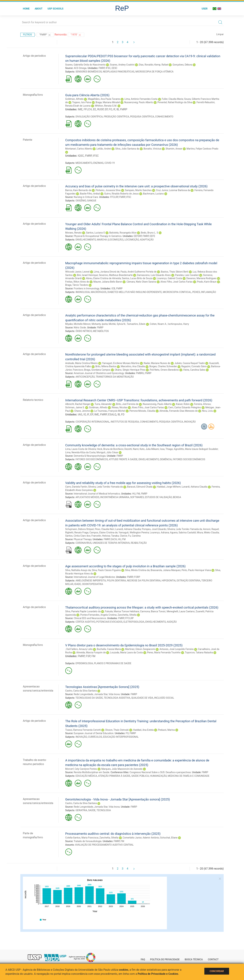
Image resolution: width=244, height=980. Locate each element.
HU (134, 494)
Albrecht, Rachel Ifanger (78, 404)
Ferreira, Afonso (202, 404)
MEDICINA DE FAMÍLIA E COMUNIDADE (189, 776)
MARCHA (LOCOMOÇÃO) (110, 240)
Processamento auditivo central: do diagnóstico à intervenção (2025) (113, 834)
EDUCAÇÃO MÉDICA (86, 776)
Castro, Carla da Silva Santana (81, 691)
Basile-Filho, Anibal (90, 194)
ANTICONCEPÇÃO (85, 377)
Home (26, 9)
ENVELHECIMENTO (86, 240)
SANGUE (92, 201)
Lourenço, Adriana (159, 533)
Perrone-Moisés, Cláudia (142, 411)
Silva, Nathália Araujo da (78, 570)
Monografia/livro (33, 95)
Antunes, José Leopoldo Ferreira (177, 649)
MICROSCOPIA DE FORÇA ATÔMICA (154, 72)
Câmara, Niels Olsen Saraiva (141, 282)
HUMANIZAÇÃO (158, 776)
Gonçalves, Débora (182, 65)
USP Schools (56, 9)
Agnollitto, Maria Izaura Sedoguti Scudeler (196, 449)
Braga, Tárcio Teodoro (77, 285)
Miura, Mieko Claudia (208, 533)
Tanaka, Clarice (119, 536)
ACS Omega (80, 68)
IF (114, 109)
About (39, 9)
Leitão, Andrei (104, 149)
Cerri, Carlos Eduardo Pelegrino (185, 407)
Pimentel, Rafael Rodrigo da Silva (175, 102)
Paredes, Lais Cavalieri (187, 275)
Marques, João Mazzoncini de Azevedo (122, 769)
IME (80, 109)
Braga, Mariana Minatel (108, 102)
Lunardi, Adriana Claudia (194, 487)
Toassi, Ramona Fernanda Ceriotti (83, 730)
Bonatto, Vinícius (152, 149)
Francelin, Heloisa (101, 536)
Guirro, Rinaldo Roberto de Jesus (121, 194)
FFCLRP (114, 197)
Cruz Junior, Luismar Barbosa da (173, 190)
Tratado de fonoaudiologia (88, 841)
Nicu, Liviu (208, 411)
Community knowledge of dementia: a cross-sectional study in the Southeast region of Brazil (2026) (134, 445)
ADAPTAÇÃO (147, 240)
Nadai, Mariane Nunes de (157, 363)
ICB (113, 288)
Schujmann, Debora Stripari (80, 529)
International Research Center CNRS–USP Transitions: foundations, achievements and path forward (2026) (139, 400)
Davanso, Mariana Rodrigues (201, 278)
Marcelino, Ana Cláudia (133, 366)
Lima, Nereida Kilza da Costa (80, 452)
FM (138, 494)
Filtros (27, 35)
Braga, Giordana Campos (97, 370)
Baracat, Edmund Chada (140, 487)
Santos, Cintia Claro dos (78, 536)
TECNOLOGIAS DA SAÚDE (89, 698)
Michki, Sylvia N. (117, 324)
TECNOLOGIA (104, 810)
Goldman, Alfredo (74, 99)
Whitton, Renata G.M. (106, 106)
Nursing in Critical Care (86, 197)
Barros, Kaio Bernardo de (78, 190)
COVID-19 (110, 163)
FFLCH (88, 109)
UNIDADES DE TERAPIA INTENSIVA (111, 543)
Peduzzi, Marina (166, 730)
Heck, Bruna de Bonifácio (110, 449)
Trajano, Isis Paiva (82, 102)
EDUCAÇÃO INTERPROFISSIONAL (121, 737)
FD (123, 414)
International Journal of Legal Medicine (94, 577)
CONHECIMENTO (164, 117)
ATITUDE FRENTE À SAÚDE (123, 459)
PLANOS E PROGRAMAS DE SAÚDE (113, 663)
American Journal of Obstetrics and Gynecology (99, 373)
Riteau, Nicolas (120, 407)
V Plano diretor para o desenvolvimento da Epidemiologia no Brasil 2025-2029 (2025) (124, 645)
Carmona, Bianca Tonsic (153, 611)
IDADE (78, 584)
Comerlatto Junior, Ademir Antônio (141, 838)
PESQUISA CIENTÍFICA (142, 117)
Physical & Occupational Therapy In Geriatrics (98, 236)
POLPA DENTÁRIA (116, 581)
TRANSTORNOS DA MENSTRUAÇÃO (115, 377)
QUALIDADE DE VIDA (142, 698)
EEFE (152, 236)
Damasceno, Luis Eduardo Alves (154, 275)
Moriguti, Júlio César (107, 452)
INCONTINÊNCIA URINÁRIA (115, 497)
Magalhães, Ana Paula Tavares (104, 99)
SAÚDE (92, 810)
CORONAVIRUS (84, 543)
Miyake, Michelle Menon (78, 324)
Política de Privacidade (165, 959)
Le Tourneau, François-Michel (110, 411)
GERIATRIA (81, 810)
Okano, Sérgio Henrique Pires (130, 370)
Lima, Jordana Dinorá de (107, 272)
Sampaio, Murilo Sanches (138, 190)
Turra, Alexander (103, 404)
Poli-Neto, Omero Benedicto (164, 370)
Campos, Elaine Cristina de (104, 533)
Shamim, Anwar (174, 149)
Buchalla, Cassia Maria (109, 649)
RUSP (100, 109)
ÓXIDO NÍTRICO (84, 331)
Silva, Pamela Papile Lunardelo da (83, 611)
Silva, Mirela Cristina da (137, 570)
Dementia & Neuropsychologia (90, 456)
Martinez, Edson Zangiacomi (140, 649)
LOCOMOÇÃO (132, 240)
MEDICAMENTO (84, 163)
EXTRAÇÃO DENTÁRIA (189, 581)
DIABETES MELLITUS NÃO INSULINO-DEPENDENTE (135, 292)
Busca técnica (194, 959)
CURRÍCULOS (95, 737)
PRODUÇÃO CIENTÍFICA (116, 117)
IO (85, 414)
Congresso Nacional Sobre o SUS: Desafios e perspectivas (160, 772)
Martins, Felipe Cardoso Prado (202, 149)
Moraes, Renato (73, 233)
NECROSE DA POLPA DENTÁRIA (144, 581)
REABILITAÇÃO (139, 543)
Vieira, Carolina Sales (194, 370)
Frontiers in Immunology (86, 288)
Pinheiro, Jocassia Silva (108, 190)
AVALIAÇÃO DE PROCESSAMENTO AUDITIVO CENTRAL (104, 845)
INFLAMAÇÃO (209, 292)
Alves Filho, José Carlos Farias (176, 282)
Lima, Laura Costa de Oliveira (80, 449)
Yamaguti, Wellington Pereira (134, 533)
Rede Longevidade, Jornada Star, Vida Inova (97, 694)
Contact (213, 959)
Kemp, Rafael (161, 65)
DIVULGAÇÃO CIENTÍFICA (89, 117)
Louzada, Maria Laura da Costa (126, 652)
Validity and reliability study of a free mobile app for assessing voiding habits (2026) (123, 483)
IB (118, 109)
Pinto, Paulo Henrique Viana (196, 570)
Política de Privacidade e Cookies (158, 974)
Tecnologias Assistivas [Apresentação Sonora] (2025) (102, 687)
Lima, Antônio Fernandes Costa (141, 99)
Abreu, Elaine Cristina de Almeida (103, 278)
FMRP (102, 68)
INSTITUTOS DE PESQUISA (125, 422)
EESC (114, 68)
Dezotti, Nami (131, 449)
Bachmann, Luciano (153, 194)
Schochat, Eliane (169, 838)
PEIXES (196, 292)
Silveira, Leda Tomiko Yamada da (105, 487)
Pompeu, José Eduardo (154, 529)
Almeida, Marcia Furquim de (91, 652)
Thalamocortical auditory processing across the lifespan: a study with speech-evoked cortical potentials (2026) (142, 607)
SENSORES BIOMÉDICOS (89, 72)
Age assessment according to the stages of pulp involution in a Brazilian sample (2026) (125, 566)
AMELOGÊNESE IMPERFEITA (91, 581)
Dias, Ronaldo (146, 65)
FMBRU (140, 373)
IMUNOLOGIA (83, 292)
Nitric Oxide (80, 328)
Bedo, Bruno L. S (150, 233)
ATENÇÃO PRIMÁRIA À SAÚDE (114, 776)
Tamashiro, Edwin (136, 324)
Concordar (217, 971)
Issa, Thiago (166, 449)
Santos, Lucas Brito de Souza (137, 278)
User (205, 9)
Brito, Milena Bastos (106, 366)
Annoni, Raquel (211, 529)
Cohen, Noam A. (158, 324)
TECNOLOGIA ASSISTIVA (117, 698)
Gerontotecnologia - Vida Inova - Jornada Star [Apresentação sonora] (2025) (118, 799)
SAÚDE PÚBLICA (140, 776)
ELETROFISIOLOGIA (134, 622)
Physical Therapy (83, 539)
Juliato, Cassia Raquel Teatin (190, 363)
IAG (80, 414)
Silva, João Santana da (127, 149)
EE (95, 109)
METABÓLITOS (101, 331)
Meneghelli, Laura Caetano (181, 611)
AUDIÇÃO (172, 622)
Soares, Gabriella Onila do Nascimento (85, 65)
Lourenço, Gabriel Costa (169, 278)
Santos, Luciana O (95, 233)
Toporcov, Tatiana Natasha (199, 652)
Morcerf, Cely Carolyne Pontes (81, 769)
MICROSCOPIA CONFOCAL (177, 292)
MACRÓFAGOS (99, 292)
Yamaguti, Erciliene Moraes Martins (121, 363)
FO (110, 109)
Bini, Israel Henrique (87, 275)
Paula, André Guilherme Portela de (138, 272)
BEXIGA (177, 497)
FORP (137, 577)
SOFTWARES (137, 497)
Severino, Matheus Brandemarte (116, 275)
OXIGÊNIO (81, 201)
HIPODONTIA (169, 581)
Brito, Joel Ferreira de (127, 404)
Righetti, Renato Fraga (77, 533)
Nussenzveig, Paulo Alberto (139, 102)
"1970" (76, 35)
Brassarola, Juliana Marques (166, 570)
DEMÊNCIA (166, 459)
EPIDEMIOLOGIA (84, 663)
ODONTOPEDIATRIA (93, 584)
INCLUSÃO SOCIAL (164, 698)
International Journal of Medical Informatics (97, 494)
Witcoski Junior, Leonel (77, 272)
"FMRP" (45, 35)
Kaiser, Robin (183, 404)
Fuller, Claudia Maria (172, 99)
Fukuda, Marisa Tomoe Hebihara (122, 611)
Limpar (220, 34)
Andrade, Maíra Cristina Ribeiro (82, 363)
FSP (88, 656)
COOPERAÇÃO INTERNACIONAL (93, 422)
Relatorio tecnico (33, 400)
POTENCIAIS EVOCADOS (109, 622)
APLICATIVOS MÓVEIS (87, 497)
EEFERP (138, 236)
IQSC (81, 156)
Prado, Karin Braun (207, 282)
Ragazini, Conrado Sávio (194, 366)
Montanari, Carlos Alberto (79, 149)
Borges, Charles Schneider (163, 366)
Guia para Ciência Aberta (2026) (87, 95)
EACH (114, 539)
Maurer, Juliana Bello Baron (108, 282)
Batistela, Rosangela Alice (123, 233)
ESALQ (112, 414)
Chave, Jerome (82, 411)
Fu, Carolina (134, 536)
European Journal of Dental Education (94, 733)
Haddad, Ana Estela (143, 730)
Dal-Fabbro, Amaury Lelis (79, 649)
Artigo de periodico (34, 56)
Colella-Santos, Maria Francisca (82, 838)
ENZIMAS (98, 163)
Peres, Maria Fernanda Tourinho (164, 652)
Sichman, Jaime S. (75, 407)
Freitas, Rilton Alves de (77, 282)
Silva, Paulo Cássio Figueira (106, 570)
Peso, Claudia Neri (104, 529)
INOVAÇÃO (190, 422)
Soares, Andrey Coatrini (122, 65)
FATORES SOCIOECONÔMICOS (92, 459)
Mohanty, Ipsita (100, 324)
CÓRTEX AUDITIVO (85, 622)
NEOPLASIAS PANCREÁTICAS (119, 72)
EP (106, 109)
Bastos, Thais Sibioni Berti (175, 272)
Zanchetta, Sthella (127, 615)
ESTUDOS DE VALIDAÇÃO (158, 497)
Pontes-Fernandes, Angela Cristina (98, 615)
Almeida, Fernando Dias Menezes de (179, 411)
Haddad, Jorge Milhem (169, 487)
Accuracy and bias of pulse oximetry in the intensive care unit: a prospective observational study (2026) (136, 186)
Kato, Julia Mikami (149, 449)
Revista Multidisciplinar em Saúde (91, 772)
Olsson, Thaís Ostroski (117, 730)
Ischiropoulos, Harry (178, 324)
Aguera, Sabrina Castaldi (183, 533)
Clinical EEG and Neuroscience (90, 618)
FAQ (143, 959)
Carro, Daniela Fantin (76, 487)
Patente (28, 140)
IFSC (108, 68)
